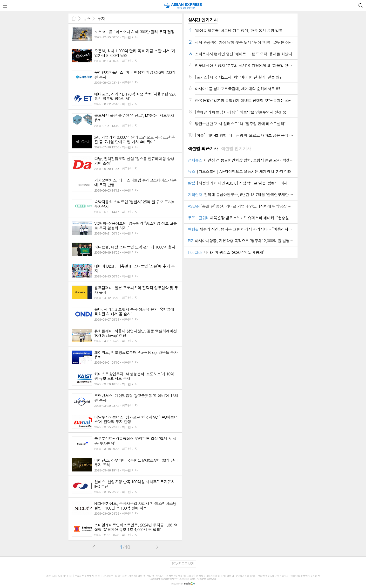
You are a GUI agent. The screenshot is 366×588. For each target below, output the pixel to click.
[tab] (203, 149)
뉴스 (87, 19)
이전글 (94, 547)
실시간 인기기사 (203, 20)
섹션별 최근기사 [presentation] (203, 149)
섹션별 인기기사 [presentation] (236, 149)
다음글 (156, 547)
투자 (101, 19)
